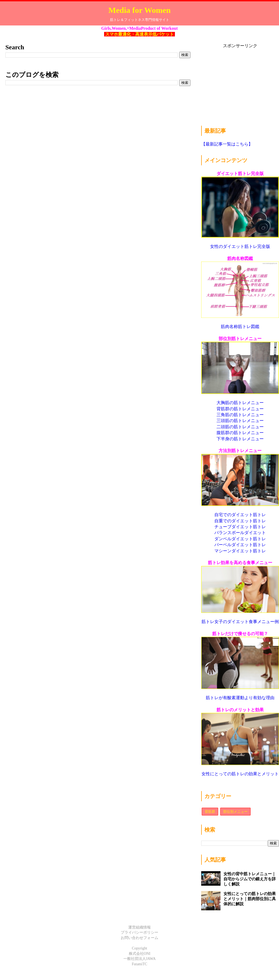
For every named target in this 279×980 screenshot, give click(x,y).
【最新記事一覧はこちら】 (227, 144)
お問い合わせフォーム (139, 938)
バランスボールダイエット (240, 533)
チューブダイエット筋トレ (240, 527)
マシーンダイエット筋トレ (240, 551)
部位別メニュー (235, 812)
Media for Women (139, 10)
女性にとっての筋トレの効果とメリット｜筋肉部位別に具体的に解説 (250, 899)
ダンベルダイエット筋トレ (240, 539)
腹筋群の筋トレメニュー (240, 433)
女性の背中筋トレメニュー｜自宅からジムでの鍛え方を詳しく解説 (250, 879)
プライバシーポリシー (139, 932)
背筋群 (210, 812)
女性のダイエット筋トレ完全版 (240, 246)
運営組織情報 (139, 927)
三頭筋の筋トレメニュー (240, 421)
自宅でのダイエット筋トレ (240, 515)
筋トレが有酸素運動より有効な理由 (240, 698)
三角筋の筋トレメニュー (240, 415)
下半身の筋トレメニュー (240, 439)
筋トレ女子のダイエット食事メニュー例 (240, 622)
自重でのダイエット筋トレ (240, 521)
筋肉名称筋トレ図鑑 (240, 327)
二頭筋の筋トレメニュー (240, 427)
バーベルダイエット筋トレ (240, 545)
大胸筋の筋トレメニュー (240, 403)
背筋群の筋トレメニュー (240, 409)
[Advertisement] (238, 82)
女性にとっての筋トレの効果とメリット (240, 774)
